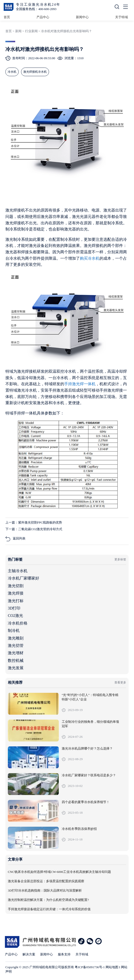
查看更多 (120, 682)
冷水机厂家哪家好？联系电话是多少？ (89, 775)
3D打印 (14, 608)
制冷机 (14, 631)
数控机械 (16, 660)
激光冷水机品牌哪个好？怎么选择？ (87, 749)
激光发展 (16, 668)
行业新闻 (31, 31)
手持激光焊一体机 (80, 384)
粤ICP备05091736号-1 (90, 967)
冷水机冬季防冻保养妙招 (79, 829)
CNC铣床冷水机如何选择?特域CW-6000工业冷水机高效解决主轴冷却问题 (59, 872)
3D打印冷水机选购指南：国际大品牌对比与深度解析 (45, 891)
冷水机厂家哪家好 (24, 578)
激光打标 (16, 601)
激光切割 (16, 586)
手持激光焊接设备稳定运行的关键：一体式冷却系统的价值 (49, 909)
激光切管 (16, 646)
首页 (7, 17)
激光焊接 (16, 593)
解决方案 (29, 954)
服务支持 (64, 954)
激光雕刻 (16, 638)
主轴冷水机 (18, 571)
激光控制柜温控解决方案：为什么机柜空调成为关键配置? (48, 900)
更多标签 (120, 559)
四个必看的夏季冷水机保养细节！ (86, 802)
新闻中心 (82, 17)
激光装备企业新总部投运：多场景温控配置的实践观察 (46, 881)
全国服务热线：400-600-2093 (36, 9)
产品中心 (43, 17)
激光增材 (16, 653)
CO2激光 (15, 616)
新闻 (18, 31)
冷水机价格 (18, 623)
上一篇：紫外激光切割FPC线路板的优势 (34, 522)
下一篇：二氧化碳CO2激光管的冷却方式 (34, 529)
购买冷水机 (90, 258)
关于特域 (122, 17)
